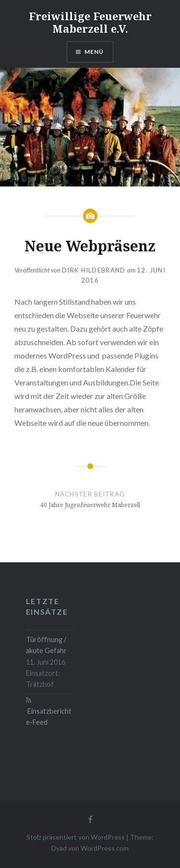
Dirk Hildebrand (94, 270)
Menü (94, 52)
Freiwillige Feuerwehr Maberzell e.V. (90, 22)
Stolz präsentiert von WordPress (76, 837)
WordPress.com (105, 848)
